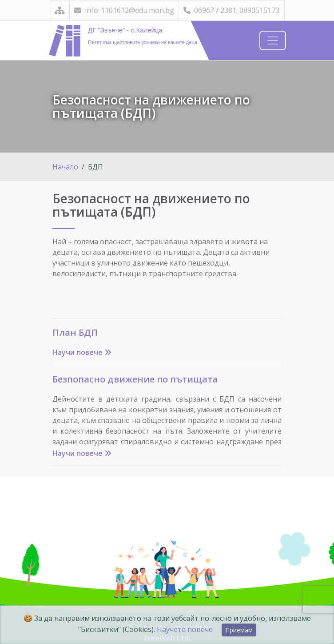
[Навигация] (273, 40)
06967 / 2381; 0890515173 (231, 10)
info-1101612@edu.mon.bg (124, 10)
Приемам (239, 630)
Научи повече (82, 352)
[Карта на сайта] (60, 10)
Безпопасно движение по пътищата (135, 379)
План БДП (75, 332)
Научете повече (185, 629)
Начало (65, 167)
